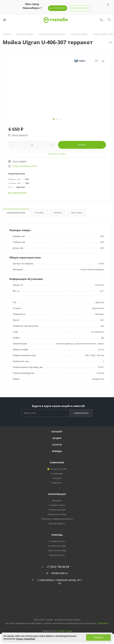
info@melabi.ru (59, 573)
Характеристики (16, 213)
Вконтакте (44, 594)
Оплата (58, 213)
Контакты (57, 478)
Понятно (98, 637)
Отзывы (39, 213)
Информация (57, 494)
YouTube (61, 594)
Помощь (57, 535)
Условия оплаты (57, 505)
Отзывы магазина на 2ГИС (25, 166)
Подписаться (81, 413)
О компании (57, 474)
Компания (57, 463)
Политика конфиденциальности (57, 519)
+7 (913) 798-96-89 (58, 567)
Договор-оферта (57, 523)
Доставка (77, 213)
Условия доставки (57, 510)
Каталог (57, 432)
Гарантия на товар (57, 514)
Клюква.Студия (65, 631)
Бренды (57, 451)
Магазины (57, 501)
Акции (57, 438)
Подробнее (103, 623)
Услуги (57, 445)
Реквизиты (57, 483)
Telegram (53, 594)
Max (70, 594)
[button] (54, 119)
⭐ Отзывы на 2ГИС (57, 469)
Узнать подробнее (26, 639)
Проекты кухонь (57, 555)
